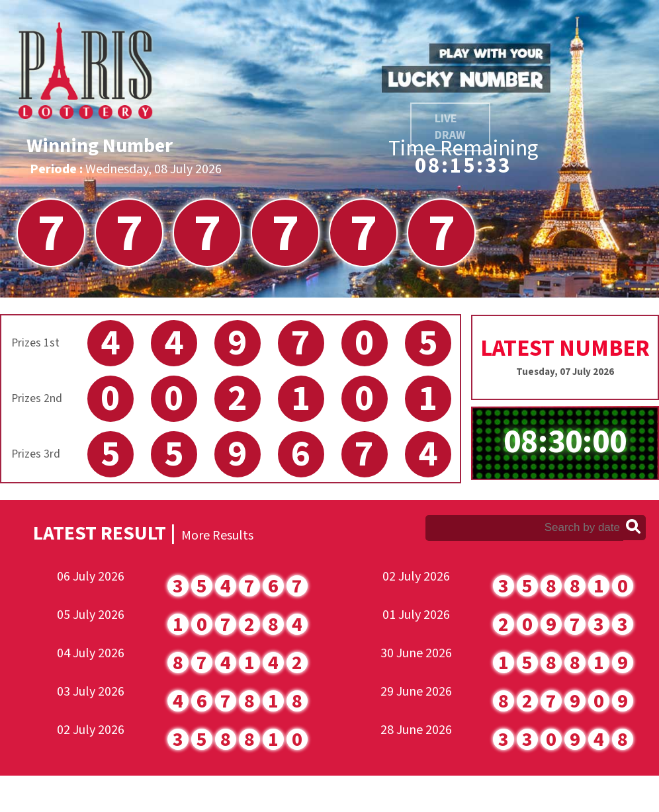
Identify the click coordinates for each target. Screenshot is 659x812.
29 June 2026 (416, 692)
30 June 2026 (416, 653)
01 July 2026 (416, 615)
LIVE (450, 127)
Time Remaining (463, 149)
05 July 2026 (91, 615)
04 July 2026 (91, 653)
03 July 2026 (91, 692)
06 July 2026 (91, 577)
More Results (217, 536)
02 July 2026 (91, 730)
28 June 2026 (416, 730)
